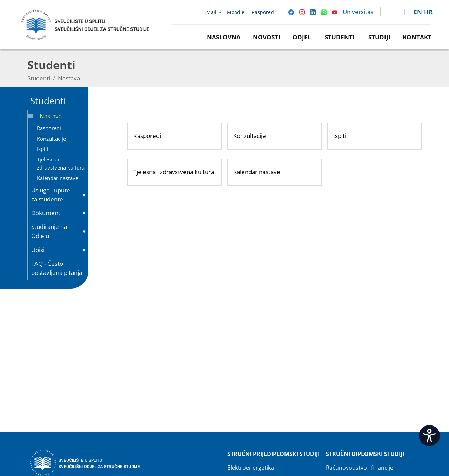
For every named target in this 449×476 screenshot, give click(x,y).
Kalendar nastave (58, 178)
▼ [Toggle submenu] (84, 195)
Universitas (358, 12)
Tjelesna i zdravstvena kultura (61, 163)
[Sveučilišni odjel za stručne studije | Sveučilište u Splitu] (86, 24)
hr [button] (428, 12)
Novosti (267, 37)
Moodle (236, 12)
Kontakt (417, 37)
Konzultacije (51, 139)
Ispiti (43, 149)
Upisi (38, 250)
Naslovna (224, 37)
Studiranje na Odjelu (49, 231)
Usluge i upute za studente (51, 195)
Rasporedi (49, 128)
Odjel (302, 37)
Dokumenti (46, 213)
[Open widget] (429, 436)
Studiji (379, 37)
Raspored (263, 12)
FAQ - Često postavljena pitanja (57, 268)
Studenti (340, 37)
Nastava (51, 116)
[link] (389, 12)
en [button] (418, 12)
